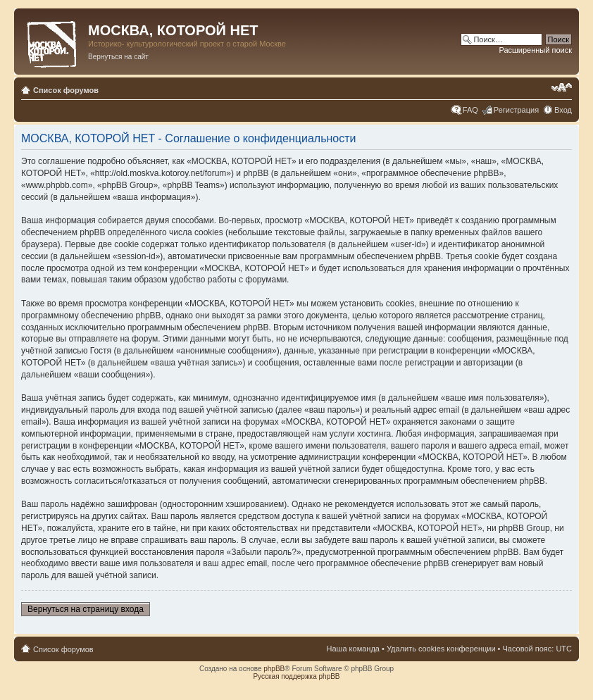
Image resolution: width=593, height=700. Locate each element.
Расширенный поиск (535, 50)
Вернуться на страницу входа (86, 609)
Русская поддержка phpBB (296, 676)
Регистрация (516, 110)
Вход (563, 110)
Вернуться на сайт (118, 57)
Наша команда (353, 649)
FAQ (470, 110)
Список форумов (66, 90)
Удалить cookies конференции (441, 649)
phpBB (274, 669)
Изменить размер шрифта (562, 87)
